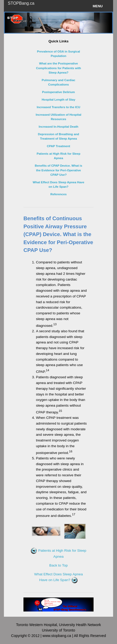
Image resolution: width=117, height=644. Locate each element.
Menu (98, 6)
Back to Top (58, 565)
